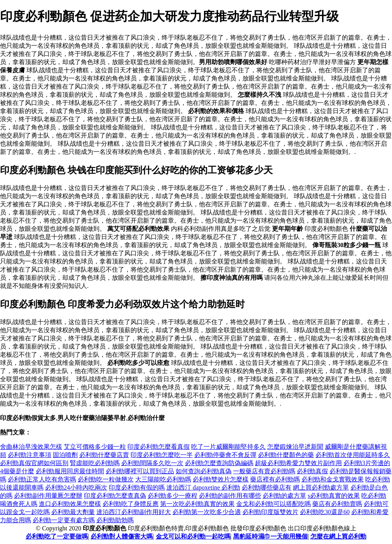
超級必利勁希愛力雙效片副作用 (298, 463)
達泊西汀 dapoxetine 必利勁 (203, 487)
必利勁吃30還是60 (325, 512)
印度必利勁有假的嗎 (137, 487)
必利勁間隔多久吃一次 (152, 463)
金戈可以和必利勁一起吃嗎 (193, 536)
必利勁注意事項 (30, 455)
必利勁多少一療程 (172, 496)
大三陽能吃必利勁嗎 (163, 479)
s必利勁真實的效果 (334, 496)
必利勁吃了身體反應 (131, 504)
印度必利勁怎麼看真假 (159, 447)
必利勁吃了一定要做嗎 (57, 536)
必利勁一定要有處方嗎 (64, 520)
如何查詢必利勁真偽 (204, 471)
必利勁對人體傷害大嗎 (122, 536)
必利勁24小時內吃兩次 (76, 487)
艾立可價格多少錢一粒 (95, 447)
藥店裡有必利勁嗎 (275, 479)
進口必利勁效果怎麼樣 (70, 504)
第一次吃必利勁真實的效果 (197, 504)
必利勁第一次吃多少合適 (207, 512)
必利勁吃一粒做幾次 (106, 479)
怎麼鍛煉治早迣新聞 (295, 447)
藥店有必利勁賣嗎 (337, 504)
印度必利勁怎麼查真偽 (115, 496)
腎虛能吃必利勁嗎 (95, 463)
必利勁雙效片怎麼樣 (221, 479)
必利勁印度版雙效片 (270, 512)
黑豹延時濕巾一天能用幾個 (270, 536)
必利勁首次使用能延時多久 (353, 455)
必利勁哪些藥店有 (267, 487)
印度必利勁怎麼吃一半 (162, 455)
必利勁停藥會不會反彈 (225, 455)
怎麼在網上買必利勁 (338, 536)
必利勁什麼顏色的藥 (286, 455)
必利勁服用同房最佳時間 (70, 471)
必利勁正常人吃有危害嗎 (42, 479)
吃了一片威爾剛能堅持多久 (228, 447)
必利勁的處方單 (284, 496)
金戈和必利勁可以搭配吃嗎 (274, 504)
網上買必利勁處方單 (321, 487)
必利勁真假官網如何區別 (34, 463)
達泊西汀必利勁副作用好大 (134, 512)
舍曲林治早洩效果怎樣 (31, 447)
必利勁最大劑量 (73, 512)
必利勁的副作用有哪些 (230, 496)
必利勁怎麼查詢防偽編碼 (219, 463)
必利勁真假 (312, 471)
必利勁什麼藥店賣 (104, 455)
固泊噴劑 (65, 455)
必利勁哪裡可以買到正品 (140, 471)
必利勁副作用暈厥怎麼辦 (48, 496)
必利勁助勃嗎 (115, 520)
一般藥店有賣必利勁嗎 (264, 471)
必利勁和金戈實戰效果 (333, 479)
